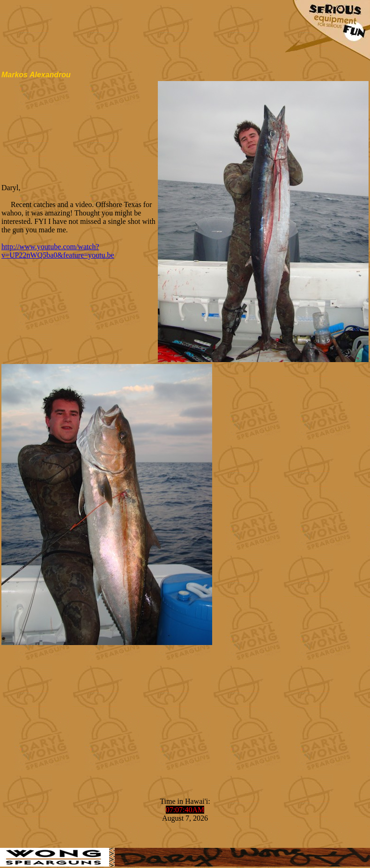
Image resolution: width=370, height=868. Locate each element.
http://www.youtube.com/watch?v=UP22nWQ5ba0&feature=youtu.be (58, 251)
